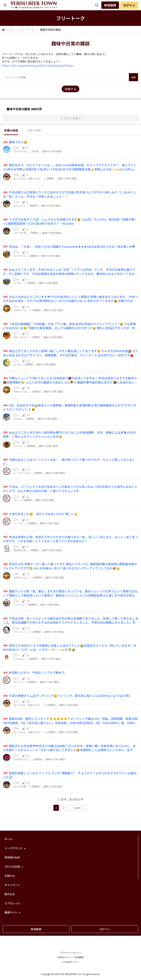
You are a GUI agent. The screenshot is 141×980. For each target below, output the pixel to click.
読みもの (10, 894)
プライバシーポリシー (70, 953)
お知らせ (10, 876)
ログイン (129, 5)
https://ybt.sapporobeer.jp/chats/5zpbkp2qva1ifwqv (38, 65)
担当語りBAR (12, 857)
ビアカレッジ (12, 903)
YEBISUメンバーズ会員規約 (71, 957)
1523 (77, 808)
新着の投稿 (11, 130)
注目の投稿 (34, 130)
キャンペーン (12, 885)
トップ (9, 30)
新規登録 (110, 5)
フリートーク (27, 30)
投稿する (70, 89)
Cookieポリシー (71, 962)
